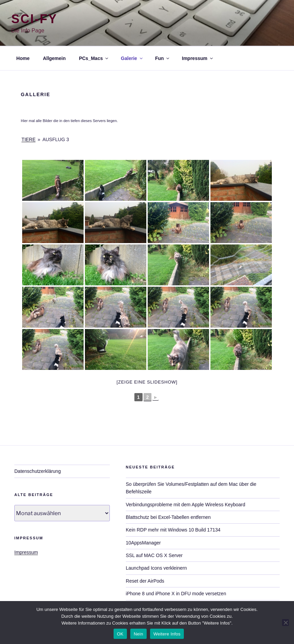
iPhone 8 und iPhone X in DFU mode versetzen (176, 594)
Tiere (28, 139)
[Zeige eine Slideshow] (147, 382)
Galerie (132, 58)
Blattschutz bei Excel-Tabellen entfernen (168, 517)
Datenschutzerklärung (38, 471)
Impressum (198, 58)
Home (23, 58)
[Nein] (285, 623)
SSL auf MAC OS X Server (154, 555)
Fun (163, 58)
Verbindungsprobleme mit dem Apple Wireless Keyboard (186, 505)
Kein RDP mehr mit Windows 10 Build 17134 (173, 530)
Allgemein (54, 58)
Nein (138, 634)
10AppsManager (143, 543)
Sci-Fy (34, 19)
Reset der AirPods (145, 581)
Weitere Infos (167, 634)
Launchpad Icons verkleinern (156, 568)
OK (120, 634)
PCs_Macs (94, 58)
